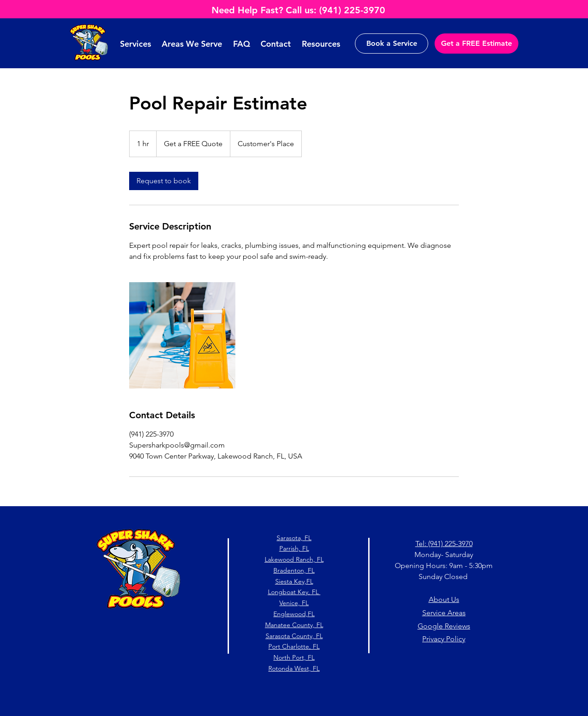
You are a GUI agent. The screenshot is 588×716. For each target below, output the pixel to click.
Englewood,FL (294, 614)
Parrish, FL (294, 548)
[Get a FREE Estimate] (476, 44)
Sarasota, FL (294, 538)
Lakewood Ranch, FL (294, 559)
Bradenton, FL (294, 570)
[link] (164, 181)
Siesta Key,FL (294, 581)
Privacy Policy (444, 639)
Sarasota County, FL (294, 636)
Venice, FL (294, 603)
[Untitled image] (182, 335)
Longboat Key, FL (294, 592)
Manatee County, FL (294, 625)
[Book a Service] (392, 44)
